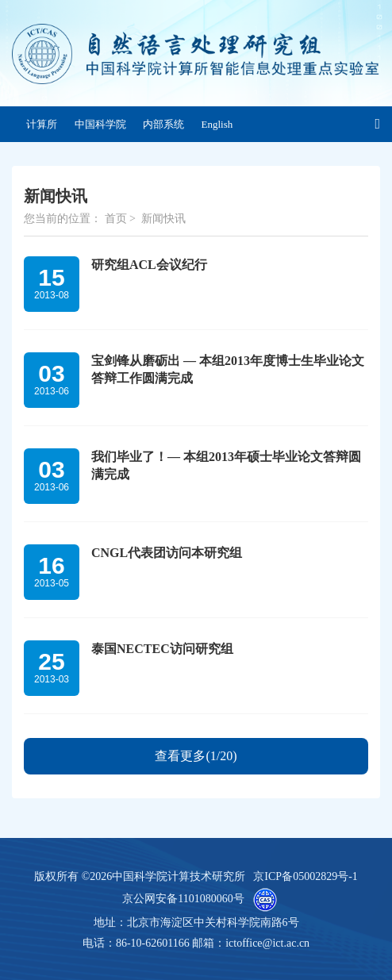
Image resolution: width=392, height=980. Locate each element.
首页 (116, 219)
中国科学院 (100, 124)
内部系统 (163, 124)
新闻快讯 (163, 219)
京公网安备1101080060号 (183, 899)
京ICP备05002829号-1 (305, 876)
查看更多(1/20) (196, 756)
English (217, 124)
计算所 (42, 124)
